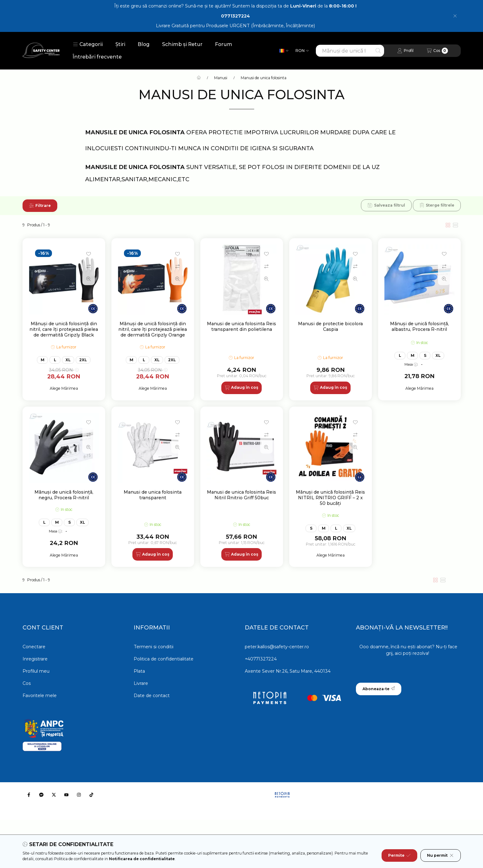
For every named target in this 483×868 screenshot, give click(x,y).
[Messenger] (41, 795)
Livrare (141, 683)
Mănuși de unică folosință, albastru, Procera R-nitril (419, 326)
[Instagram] (79, 795)
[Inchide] (455, 16)
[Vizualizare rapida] (89, 279)
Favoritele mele (40, 696)
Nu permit (440, 855)
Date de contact (152, 696)
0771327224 (235, 16)
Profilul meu (36, 671)
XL (68, 360)
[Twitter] (54, 795)
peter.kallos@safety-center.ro (277, 647)
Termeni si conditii (154, 647)
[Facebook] (29, 795)
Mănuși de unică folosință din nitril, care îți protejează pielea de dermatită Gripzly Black (64, 329)
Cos (27, 683)
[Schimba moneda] (302, 51)
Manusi (221, 78)
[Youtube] (66, 795)
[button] (88, 44)
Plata (139, 671)
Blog (144, 44)
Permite (399, 855)
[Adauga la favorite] (89, 254)
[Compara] (89, 266)
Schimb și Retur (182, 44)
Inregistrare (35, 659)
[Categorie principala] (199, 78)
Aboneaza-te (379, 689)
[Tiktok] (91, 795)
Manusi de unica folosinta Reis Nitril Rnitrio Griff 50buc (241, 495)
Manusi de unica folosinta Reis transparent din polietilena (241, 326)
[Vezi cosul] (437, 51)
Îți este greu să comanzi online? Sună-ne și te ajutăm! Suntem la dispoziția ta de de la (235, 6)
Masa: (411, 364)
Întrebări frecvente (97, 57)
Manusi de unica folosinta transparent (153, 495)
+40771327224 (261, 659)
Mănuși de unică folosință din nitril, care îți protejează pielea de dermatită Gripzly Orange (153, 329)
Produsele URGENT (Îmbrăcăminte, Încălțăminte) (260, 26)
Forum (224, 44)
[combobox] (350, 51)
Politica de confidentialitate (164, 659)
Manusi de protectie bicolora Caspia (330, 326)
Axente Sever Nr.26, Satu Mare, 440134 (288, 671)
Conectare (34, 647)
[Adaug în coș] (241, 388)
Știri (120, 44)
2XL (83, 360)
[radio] (455, 225)
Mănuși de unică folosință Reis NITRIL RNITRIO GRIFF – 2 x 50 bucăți (330, 498)
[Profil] (405, 51)
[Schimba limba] (284, 51)
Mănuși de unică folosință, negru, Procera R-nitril (64, 495)
